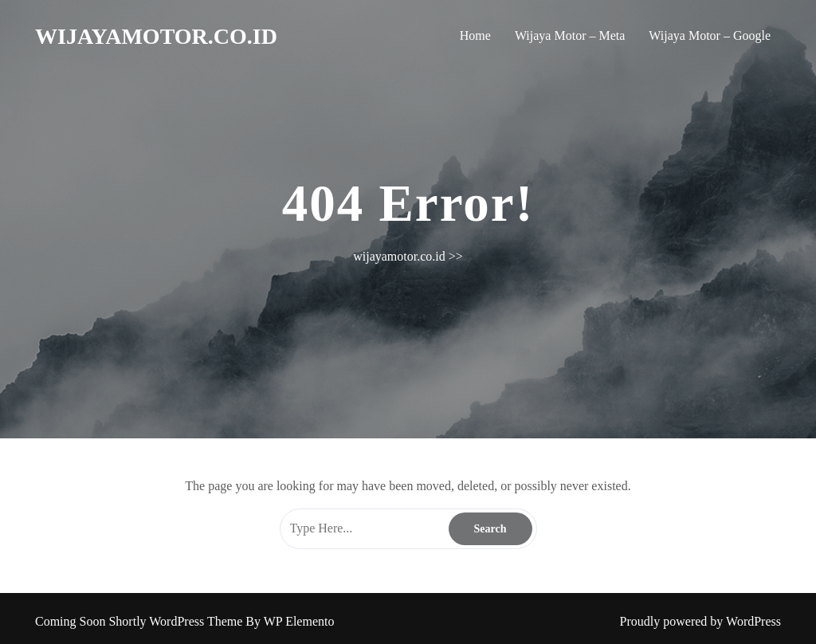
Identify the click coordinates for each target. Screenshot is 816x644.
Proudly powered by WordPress (700, 621)
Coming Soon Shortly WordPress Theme (140, 621)
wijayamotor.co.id (156, 36)
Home (475, 35)
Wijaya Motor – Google (710, 35)
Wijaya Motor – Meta (570, 35)
